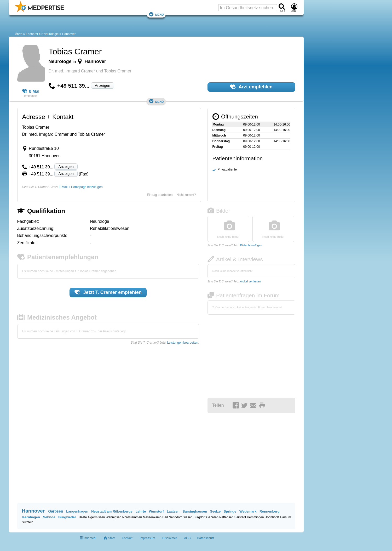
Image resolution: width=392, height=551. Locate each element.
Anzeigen (102, 86)
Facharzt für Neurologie (42, 34)
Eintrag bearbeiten (160, 195)
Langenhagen (77, 511)
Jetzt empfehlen (108, 292)
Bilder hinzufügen (251, 245)
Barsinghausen (195, 511)
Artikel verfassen (251, 281)
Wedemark (248, 511)
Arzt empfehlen (251, 87)
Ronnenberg (270, 511)
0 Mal (31, 92)
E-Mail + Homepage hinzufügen (80, 187)
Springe (230, 511)
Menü (156, 14)
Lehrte (141, 511)
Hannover (69, 34)
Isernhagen (31, 517)
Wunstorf (156, 511)
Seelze (215, 511)
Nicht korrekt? (186, 195)
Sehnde (49, 517)
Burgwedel (67, 517)
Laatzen (173, 511)
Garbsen (56, 511)
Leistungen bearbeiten (183, 343)
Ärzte (19, 34)
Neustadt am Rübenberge (112, 511)
